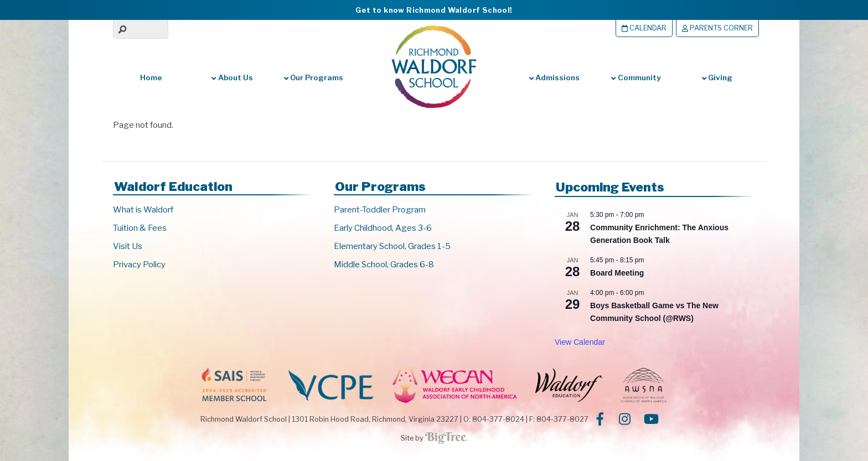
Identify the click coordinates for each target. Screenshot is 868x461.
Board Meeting (617, 273)
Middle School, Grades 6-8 (384, 265)
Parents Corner (717, 28)
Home (151, 77)
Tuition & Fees (140, 228)
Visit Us (128, 246)
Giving (717, 77)
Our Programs (314, 77)
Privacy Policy (139, 265)
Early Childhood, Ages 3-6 (383, 228)
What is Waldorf (143, 210)
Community (635, 77)
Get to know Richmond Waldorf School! (434, 10)
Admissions (554, 77)
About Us (232, 77)
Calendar (644, 28)
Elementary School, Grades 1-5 (392, 246)
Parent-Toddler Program (380, 210)
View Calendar (580, 342)
